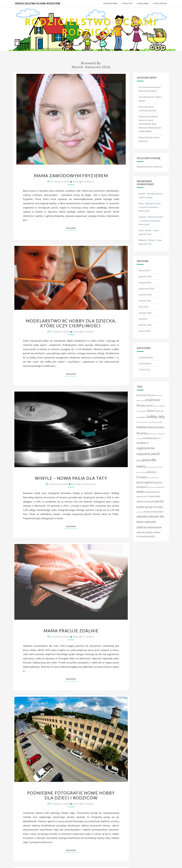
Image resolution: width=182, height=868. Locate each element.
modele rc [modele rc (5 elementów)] (143, 443)
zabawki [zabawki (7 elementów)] (142, 516)
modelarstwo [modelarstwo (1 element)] (153, 434)
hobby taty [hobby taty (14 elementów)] (156, 417)
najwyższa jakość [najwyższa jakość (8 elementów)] (148, 454)
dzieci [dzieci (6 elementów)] (151, 411)
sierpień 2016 (145, 301)
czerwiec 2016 (145, 313)
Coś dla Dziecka (160, 3)
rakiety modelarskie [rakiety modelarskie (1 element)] (158, 487)
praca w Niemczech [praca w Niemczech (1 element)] (153, 478)
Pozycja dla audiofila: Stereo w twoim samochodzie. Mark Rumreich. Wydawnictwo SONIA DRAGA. (150, 124)
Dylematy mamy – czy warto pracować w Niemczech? (150, 207)
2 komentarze (88, 484)
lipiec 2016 (143, 307)
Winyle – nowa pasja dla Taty (71, 478)
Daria (76, 182)
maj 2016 (143, 319)
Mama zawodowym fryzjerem (71, 176)
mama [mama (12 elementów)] (141, 427)
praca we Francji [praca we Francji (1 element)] (141, 472)
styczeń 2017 (145, 270)
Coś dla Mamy (143, 3)
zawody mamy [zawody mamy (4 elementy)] (144, 532)
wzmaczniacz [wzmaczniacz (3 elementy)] (157, 512)
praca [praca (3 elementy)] (139, 460)
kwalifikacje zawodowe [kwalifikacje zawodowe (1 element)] (155, 422)
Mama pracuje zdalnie (71, 631)
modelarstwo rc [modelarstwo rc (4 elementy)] (152, 438)
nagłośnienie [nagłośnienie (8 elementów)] (145, 448)
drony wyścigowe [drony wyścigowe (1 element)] (141, 411)
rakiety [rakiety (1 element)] (150, 487)
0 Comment (88, 182)
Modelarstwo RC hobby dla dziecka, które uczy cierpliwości (71, 323)
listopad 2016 (145, 283)
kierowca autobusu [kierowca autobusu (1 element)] (142, 422)
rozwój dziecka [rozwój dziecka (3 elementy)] (152, 492)
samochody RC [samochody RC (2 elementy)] (142, 496)
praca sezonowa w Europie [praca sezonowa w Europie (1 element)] (154, 467)
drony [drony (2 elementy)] (162, 406)
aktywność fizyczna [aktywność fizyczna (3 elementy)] (146, 395)
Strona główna (110, 3)
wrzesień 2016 (145, 295)
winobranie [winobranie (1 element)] (140, 512)
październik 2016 (146, 289)
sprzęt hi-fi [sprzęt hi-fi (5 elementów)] (151, 507)
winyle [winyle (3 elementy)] (147, 512)
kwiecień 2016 (145, 325)
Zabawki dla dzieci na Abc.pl (149, 167)
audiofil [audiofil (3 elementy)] (149, 406)
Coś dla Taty (127, 3)
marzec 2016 (144, 331)
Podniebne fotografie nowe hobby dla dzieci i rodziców (71, 795)
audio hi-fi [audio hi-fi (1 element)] (156, 406)
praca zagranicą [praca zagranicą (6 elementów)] (146, 482)
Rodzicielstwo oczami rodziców (38, 3)
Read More (72, 228)
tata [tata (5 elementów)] (160, 507)
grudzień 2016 (145, 276)
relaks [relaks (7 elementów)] (140, 492)
